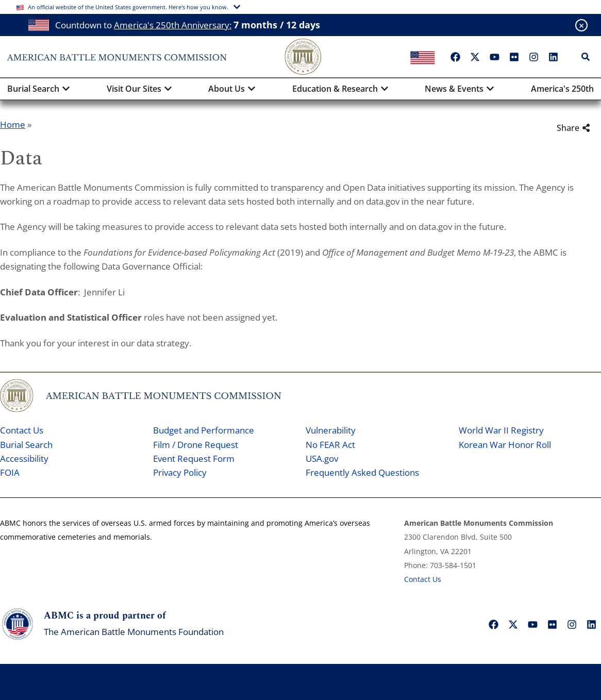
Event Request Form (194, 459)
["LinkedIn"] (553, 57)
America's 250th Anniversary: (173, 25)
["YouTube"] (494, 57)
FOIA (10, 472)
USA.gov (322, 459)
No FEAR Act (330, 445)
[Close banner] (581, 25)
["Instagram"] (533, 57)
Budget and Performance (204, 430)
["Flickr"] (514, 57)
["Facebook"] (455, 57)
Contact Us (22, 430)
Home (13, 124)
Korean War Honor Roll (505, 445)
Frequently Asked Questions (362, 472)
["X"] (475, 57)
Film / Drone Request (196, 445)
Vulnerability (331, 430)
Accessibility (24, 459)
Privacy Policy (180, 472)
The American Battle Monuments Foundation (134, 632)
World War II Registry (501, 430)
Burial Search (26, 445)
